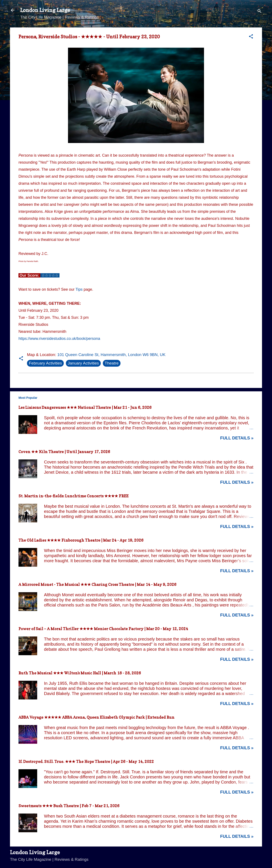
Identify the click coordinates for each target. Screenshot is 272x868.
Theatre (112, 363)
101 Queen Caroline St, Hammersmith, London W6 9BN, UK (111, 355)
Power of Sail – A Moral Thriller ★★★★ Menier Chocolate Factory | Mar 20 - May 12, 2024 (103, 629)
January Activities (83, 363)
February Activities (45, 363)
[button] (251, 37)
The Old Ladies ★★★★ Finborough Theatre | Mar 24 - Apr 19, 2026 (81, 540)
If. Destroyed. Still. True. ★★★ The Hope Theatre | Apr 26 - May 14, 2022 (86, 761)
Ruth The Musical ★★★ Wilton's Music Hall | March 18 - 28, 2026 (80, 673)
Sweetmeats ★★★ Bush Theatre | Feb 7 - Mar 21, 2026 (69, 806)
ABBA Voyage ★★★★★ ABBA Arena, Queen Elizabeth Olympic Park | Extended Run (96, 717)
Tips (79, 289)
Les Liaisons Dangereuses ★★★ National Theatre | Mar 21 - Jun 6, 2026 (85, 407)
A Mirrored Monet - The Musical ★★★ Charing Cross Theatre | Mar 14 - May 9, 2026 (97, 584)
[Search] (259, 12)
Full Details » (237, 438)
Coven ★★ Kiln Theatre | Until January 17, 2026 (64, 452)
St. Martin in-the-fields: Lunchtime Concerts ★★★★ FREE (74, 496)
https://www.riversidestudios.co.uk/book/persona (59, 339)
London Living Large (45, 10)
